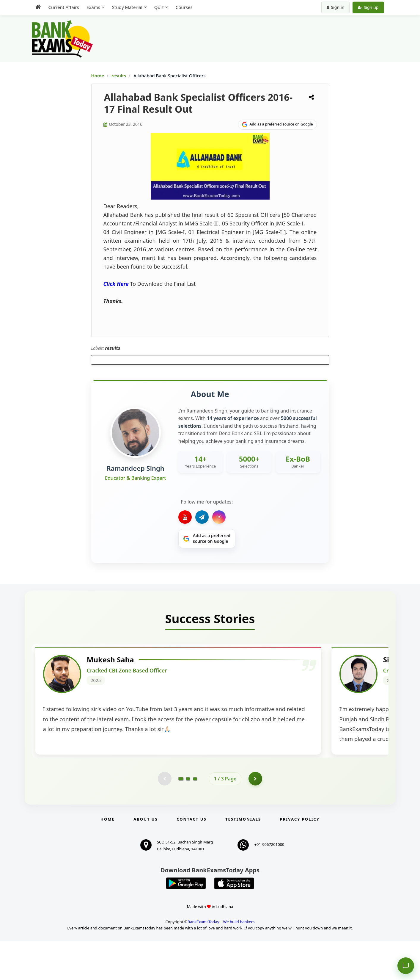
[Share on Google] (277, 125)
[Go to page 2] (188, 817)
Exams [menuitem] (93, 7)
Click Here (116, 284)
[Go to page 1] (181, 817)
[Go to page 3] (195, 817)
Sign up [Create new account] (368, 7)
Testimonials (243, 858)
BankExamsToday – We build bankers (221, 960)
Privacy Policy (300, 858)
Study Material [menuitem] (127, 7)
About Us (146, 858)
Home (98, 76)
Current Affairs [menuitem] (64, 7)
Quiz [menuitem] (159, 7)
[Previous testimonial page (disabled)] (164, 817)
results (119, 76)
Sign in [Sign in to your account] (335, 7)
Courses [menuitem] (184, 7)
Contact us (191, 858)
